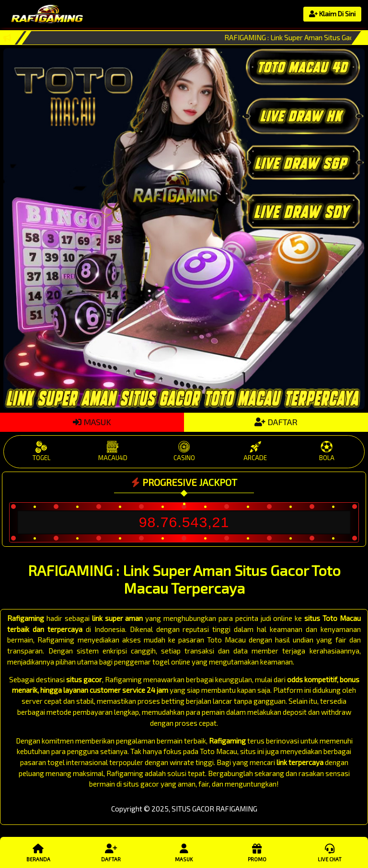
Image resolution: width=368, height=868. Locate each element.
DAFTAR (276, 422)
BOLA (327, 451)
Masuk (184, 852)
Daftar (111, 852)
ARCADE (255, 451)
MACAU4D (113, 451)
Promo (257, 852)
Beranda (38, 852)
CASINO (184, 451)
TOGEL (41, 451)
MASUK (92, 422)
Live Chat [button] (330, 852)
